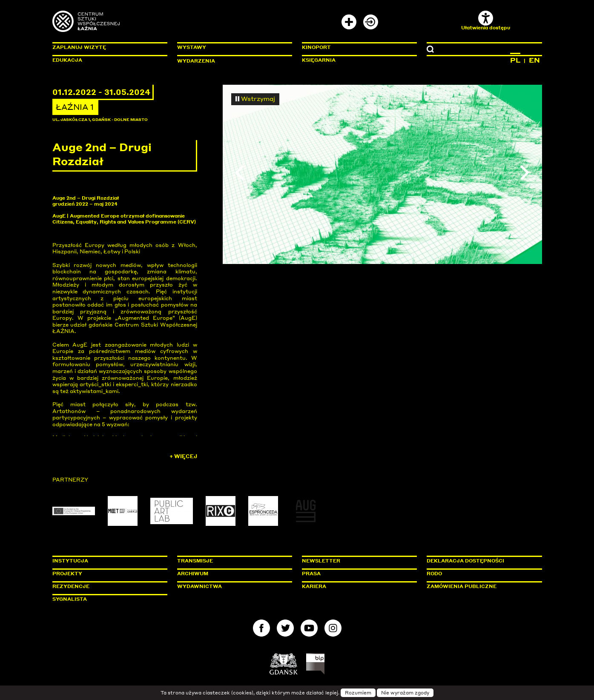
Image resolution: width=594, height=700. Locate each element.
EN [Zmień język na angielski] (534, 60)
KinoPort (316, 47)
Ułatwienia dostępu (486, 21)
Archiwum (193, 574)
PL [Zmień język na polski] (515, 60)
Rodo (434, 574)
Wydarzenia (196, 61)
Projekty (67, 574)
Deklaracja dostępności (465, 561)
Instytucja (70, 561)
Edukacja (67, 60)
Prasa (311, 574)
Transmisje (231, 561)
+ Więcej (183, 456)
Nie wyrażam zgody (405, 693)
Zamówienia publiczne (481, 586)
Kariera (314, 586)
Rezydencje (71, 586)
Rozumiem (358, 693)
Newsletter (321, 561)
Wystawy (192, 47)
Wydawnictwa (199, 586)
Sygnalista (70, 599)
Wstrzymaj (255, 98)
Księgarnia (319, 60)
